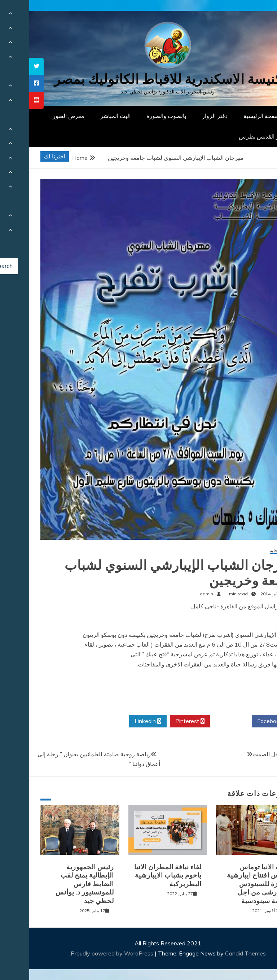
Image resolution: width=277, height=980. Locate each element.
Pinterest (161, 721)
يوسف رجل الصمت (246, 754)
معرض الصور (39, 116)
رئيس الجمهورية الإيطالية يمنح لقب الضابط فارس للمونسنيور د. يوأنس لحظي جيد (56, 884)
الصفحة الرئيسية (234, 116)
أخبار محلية (250, 551)
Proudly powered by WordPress (83, 953)
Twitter (202, 721)
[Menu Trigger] (253, 15)
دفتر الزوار (186, 116)
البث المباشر (86, 116)
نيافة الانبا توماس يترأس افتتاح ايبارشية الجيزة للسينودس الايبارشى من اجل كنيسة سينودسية (229, 884)
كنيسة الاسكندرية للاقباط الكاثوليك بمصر (139, 79)
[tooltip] (7, 66)
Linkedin (119, 721)
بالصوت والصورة (137, 116)
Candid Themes (216, 953)
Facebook (243, 721)
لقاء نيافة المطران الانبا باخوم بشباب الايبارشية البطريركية (139, 876)
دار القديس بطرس (232, 136)
